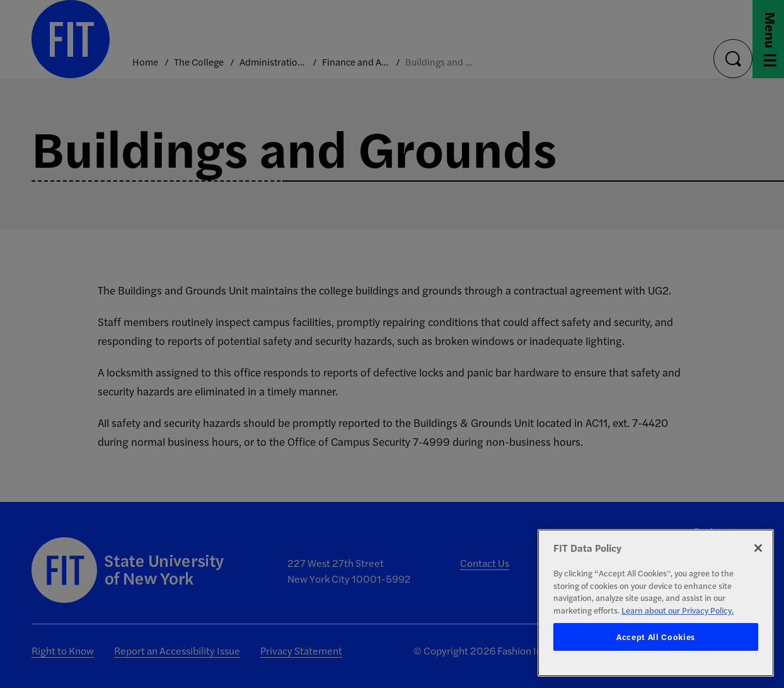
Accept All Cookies (656, 637)
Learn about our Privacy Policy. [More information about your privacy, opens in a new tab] (677, 610)
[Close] (758, 548)
